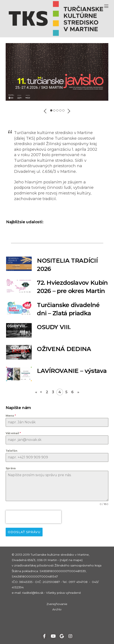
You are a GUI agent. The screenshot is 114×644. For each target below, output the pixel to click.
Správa (11, 468)
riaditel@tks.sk (33, 593)
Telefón (12, 451)
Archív (57, 609)
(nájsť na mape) (71, 560)
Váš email (13, 433)
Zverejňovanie (57, 604)
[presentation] (33, 517)
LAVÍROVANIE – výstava (72, 371)
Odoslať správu (24, 532)
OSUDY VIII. (54, 327)
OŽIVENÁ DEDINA (64, 349)
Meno (11, 416)
